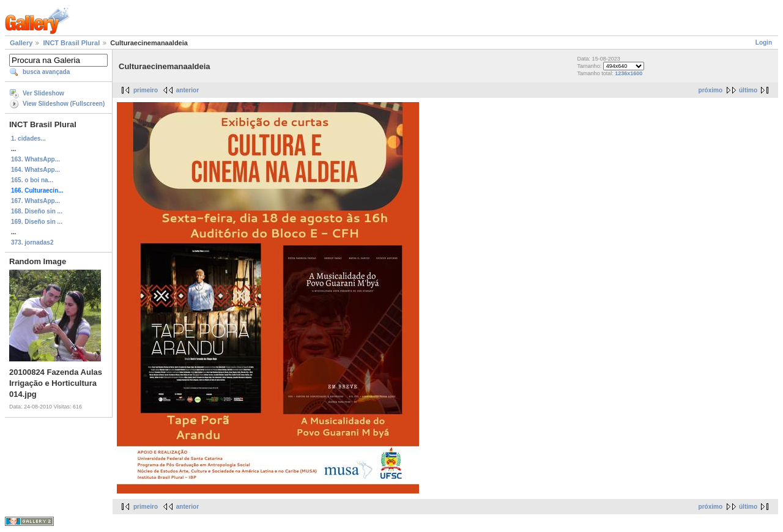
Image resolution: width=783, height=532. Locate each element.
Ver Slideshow (43, 93)
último (748, 90)
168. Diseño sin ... (37, 211)
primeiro (146, 90)
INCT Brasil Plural (71, 43)
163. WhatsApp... (35, 159)
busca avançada (46, 72)
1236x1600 (629, 73)
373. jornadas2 (32, 242)
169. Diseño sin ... (37, 222)
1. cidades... (28, 139)
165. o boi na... (32, 180)
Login (764, 42)
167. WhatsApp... (35, 201)
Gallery (21, 43)
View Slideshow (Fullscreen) (64, 104)
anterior (187, 90)
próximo (711, 90)
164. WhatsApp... (35, 170)
